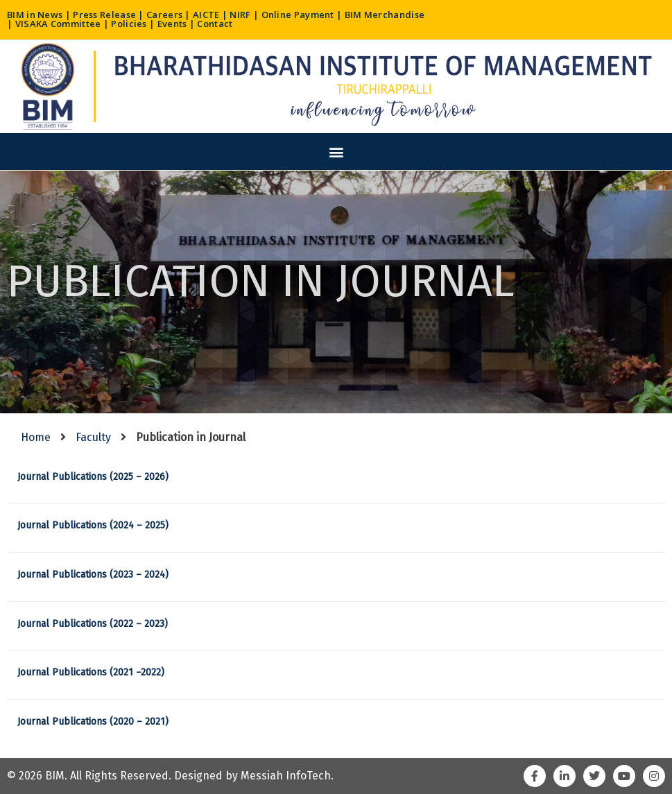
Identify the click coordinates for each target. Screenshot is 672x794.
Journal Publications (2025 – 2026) (93, 477)
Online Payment (298, 15)
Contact (215, 24)
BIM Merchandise (385, 15)
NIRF (240, 15)
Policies (129, 24)
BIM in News (35, 15)
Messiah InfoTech (286, 776)
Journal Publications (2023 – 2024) (93, 575)
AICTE (206, 15)
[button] (336, 152)
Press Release (104, 15)
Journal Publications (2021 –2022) (91, 672)
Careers (164, 15)
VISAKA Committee (58, 24)
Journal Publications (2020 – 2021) (93, 722)
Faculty (93, 437)
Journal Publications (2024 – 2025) (93, 525)
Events (172, 24)
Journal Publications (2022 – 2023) (93, 624)
